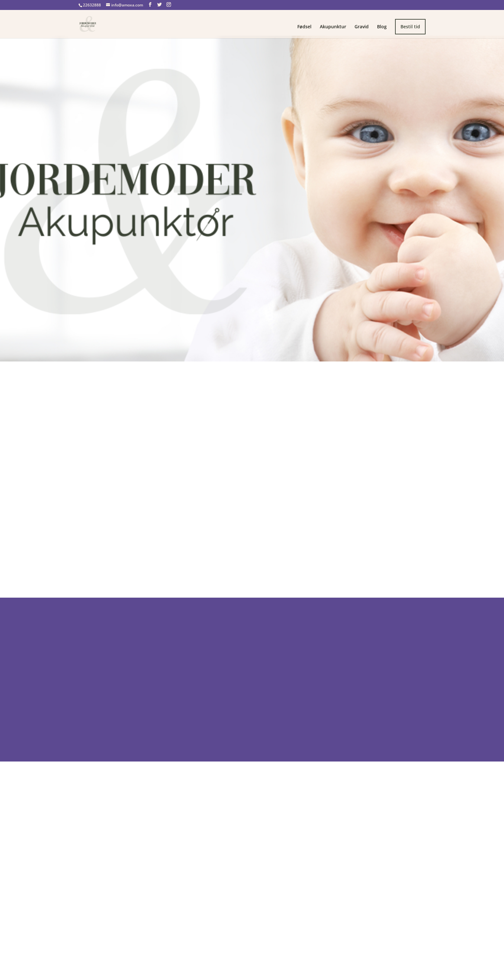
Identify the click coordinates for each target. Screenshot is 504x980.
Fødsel (304, 27)
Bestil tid (410, 27)
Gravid (362, 27)
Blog (382, 27)
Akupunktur (333, 27)
